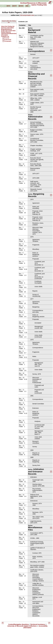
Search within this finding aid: (9, 22)
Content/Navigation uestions (19, 624)
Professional (8, 40)
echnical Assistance (38, 624)
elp (27, 6)
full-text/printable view (27, 15)
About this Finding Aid (8, 26)
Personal (7, 38)
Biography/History (6, 29)
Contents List (5, 36)
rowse (21, 6)
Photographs (8, 41)
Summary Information (8, 28)
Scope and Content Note (8, 31)
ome (8, 6)
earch (14, 6)
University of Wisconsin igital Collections (22, 626)
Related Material (6, 32)
